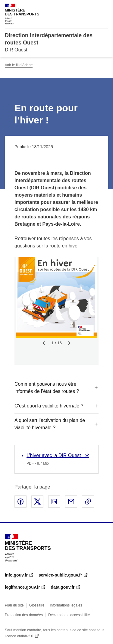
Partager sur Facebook (20, 502)
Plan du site (14, 605)
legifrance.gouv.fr (22, 587)
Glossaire (37, 605)
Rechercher (93, 7)
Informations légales (66, 605)
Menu (105, 7)
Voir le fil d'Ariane (19, 65)
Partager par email (71, 502)
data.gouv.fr (63, 587)
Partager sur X (37, 502)
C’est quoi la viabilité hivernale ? (49, 406)
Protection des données (24, 615)
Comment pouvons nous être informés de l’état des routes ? (47, 388)
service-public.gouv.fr (60, 575)
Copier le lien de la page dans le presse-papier (88, 502)
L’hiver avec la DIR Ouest (54, 455)
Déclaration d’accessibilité (69, 615)
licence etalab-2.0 (19, 636)
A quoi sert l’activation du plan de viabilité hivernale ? (50, 424)
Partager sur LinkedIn (54, 502)
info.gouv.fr (16, 575)
